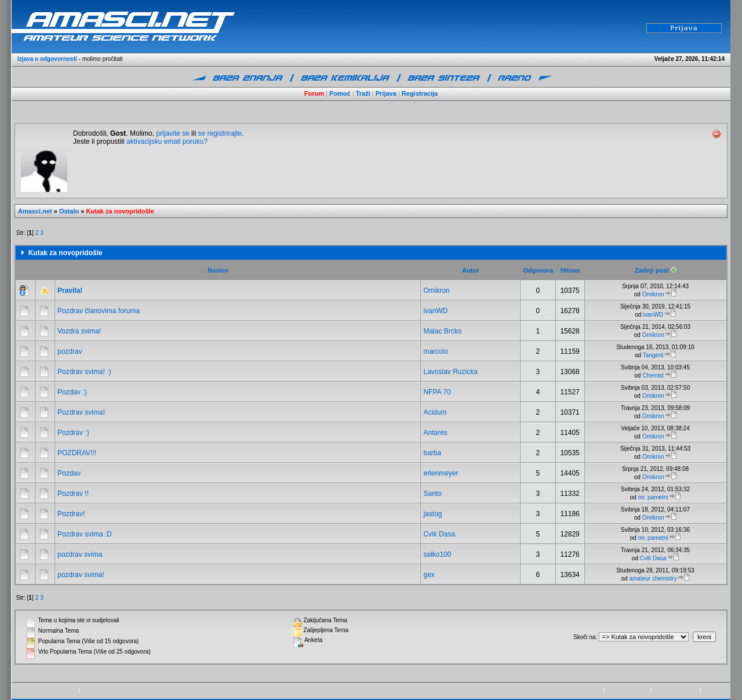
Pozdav (69, 473)
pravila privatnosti (676, 690)
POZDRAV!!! (77, 453)
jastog (432, 514)
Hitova (570, 270)
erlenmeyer (441, 473)
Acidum (435, 412)
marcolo (436, 351)
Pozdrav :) (73, 433)
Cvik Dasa (439, 534)
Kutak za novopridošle (120, 211)
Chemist (653, 376)
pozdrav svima (80, 554)
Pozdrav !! (73, 494)
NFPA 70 (437, 392)
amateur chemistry (653, 579)
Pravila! (70, 291)
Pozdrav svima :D (85, 534)
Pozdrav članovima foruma (99, 311)
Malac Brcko (442, 331)
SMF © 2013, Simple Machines (121, 690)
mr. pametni (653, 497)
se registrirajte (219, 133)
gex (429, 575)
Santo (432, 494)
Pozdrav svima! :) (84, 372)
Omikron (436, 291)
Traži (363, 93)
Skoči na (584, 637)
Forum (314, 93)
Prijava (386, 93)
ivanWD (435, 311)
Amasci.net (35, 211)
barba (432, 453)
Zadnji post (656, 270)
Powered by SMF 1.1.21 (46, 690)
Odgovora (538, 270)
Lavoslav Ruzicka (450, 372)
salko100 (437, 554)
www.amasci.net (627, 690)
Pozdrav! (71, 514)
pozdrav (70, 351)
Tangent (653, 355)
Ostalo (69, 211)
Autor (470, 270)
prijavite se (172, 133)
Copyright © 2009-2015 (572, 690)
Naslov (218, 270)
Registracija (420, 93)
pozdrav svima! (81, 575)
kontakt (712, 690)
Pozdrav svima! (81, 412)
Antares (435, 433)
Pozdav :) (72, 392)
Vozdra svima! (79, 331)
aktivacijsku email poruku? (167, 142)
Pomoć (340, 93)
